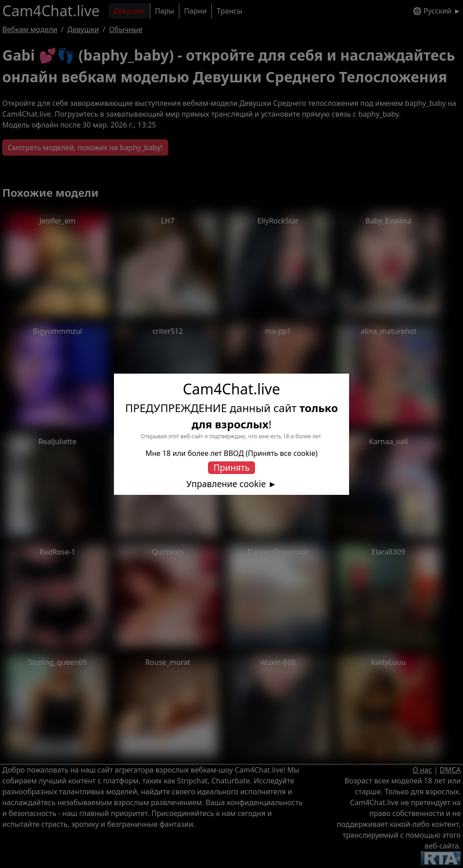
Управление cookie (226, 484)
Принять (231, 467)
